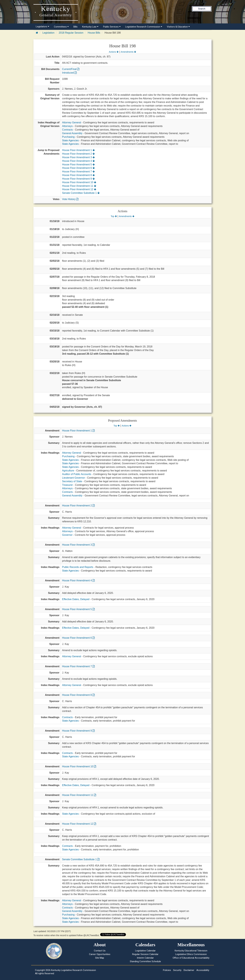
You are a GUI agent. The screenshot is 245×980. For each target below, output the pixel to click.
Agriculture (68, 471)
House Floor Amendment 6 (78, 168)
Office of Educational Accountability (191, 958)
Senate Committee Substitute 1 (81, 193)
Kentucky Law (90, 27)
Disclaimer (189, 970)
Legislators (42, 27)
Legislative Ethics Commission (191, 954)
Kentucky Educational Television (191, 951)
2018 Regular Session (71, 33)
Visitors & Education (178, 27)
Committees (61, 27)
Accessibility (203, 970)
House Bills (94, 33)
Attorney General (71, 122)
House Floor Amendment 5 (78, 165)
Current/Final (71, 69)
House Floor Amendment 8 (78, 175)
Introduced (69, 73)
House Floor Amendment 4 (78, 161)
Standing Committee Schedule (145, 961)
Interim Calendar (145, 958)
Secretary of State (72, 481)
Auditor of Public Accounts (77, 474)
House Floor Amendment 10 (79, 182)
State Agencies (70, 140)
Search (202, 9)
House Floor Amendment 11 (79, 186)
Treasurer (67, 485)
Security (177, 970)
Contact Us (100, 951)
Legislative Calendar (145, 951)
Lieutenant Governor (73, 478)
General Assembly (72, 133)
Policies (167, 970)
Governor (67, 535)
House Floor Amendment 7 (78, 172)
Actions (114, 52)
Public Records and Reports (78, 567)
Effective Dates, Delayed (76, 599)
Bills (75, 27)
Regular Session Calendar (145, 954)
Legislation (49, 33)
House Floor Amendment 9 (78, 179)
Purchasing (68, 137)
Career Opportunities (100, 954)
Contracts (67, 130)
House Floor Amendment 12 (79, 189)
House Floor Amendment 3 (78, 157)
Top (114, 216)
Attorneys (67, 126)
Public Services (112, 27)
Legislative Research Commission (144, 27)
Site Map (100, 958)
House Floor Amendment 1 (78, 150)
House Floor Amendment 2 (78, 154)
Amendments (128, 52)
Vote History (70, 199)
